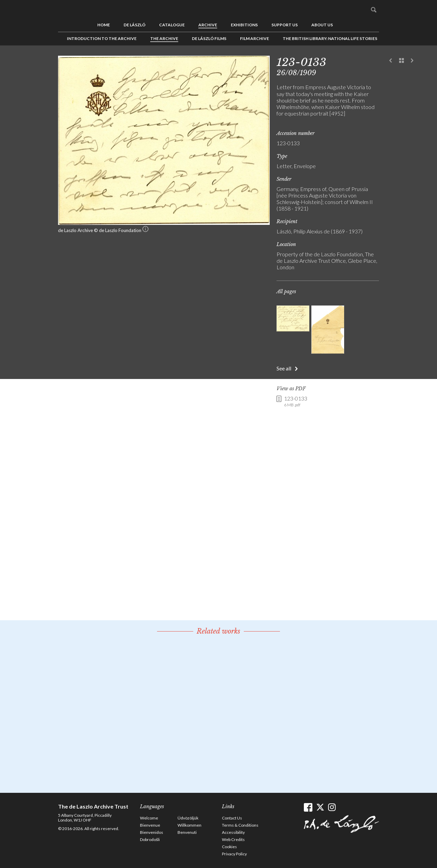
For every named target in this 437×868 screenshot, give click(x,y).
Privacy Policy (234, 854)
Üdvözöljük (188, 818)
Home (104, 25)
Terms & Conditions (240, 825)
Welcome (149, 818)
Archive (208, 25)
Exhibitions (244, 25)
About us (322, 25)
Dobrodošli (150, 839)
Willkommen (189, 825)
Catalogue (172, 25)
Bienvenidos (152, 832)
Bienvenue (150, 825)
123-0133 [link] (296, 402)
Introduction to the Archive (102, 38)
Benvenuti (187, 832)
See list (401, 61)
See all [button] (284, 368)
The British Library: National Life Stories (330, 38)
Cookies (229, 847)
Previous (391, 61)
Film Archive (255, 38)
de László (135, 25)
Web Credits (233, 839)
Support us (285, 25)
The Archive (164, 38)
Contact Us (232, 818)
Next (412, 61)
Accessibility (233, 832)
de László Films (209, 38)
